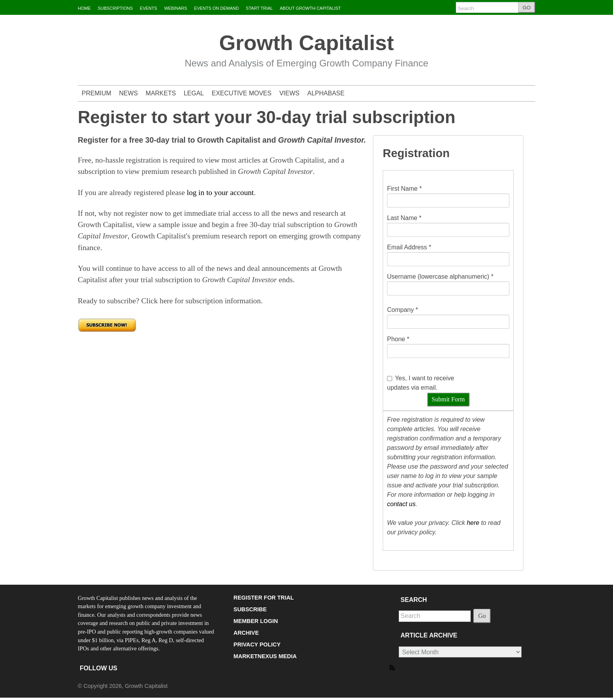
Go (482, 616)
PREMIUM (97, 93)
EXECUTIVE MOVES (242, 93)
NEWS (129, 93)
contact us (401, 504)
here (473, 523)
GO (527, 8)
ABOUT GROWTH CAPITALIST (310, 8)
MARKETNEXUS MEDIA (265, 656)
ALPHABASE (326, 93)
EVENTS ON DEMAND (217, 8)
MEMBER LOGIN (256, 621)
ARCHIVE (246, 633)
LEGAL (194, 93)
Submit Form (448, 399)
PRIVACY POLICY (257, 645)
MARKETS (161, 93)
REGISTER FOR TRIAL (263, 598)
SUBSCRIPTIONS (115, 8)
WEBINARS (176, 8)
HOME (84, 8)
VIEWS (289, 93)
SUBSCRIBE (250, 609)
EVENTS (149, 8)
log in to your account (220, 192)
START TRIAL (259, 8)
